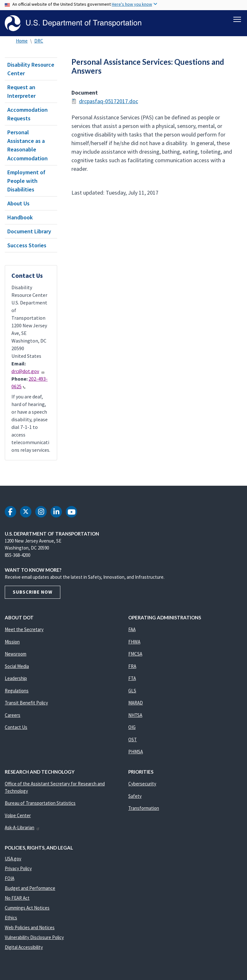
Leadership (16, 678)
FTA (132, 678)
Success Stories (27, 245)
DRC (39, 41)
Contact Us (16, 727)
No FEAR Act (17, 898)
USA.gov (13, 859)
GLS (132, 691)
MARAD (136, 703)
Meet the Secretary (24, 629)
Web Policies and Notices (30, 927)
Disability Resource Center (31, 69)
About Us (18, 203)
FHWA (134, 642)
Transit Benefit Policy (26, 703)
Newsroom (16, 654)
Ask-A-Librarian (22, 827)
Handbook (20, 217)
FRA (132, 666)
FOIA (10, 878)
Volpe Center (18, 815)
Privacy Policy (18, 868)
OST (133, 740)
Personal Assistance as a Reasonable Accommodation (27, 145)
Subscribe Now (33, 592)
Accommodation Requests (27, 114)
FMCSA (135, 654)
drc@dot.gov (28, 371)
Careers (13, 715)
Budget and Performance (30, 888)
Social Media (17, 666)
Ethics (11, 918)
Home (22, 41)
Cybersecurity (142, 784)
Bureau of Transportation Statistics (40, 803)
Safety (135, 796)
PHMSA (136, 752)
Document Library (29, 231)
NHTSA (135, 715)
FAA (132, 629)
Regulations (17, 691)
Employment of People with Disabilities (26, 181)
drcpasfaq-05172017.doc (109, 101)
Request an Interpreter (21, 91)
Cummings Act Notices (27, 908)
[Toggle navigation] (237, 19)
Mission (12, 642)
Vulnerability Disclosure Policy (34, 937)
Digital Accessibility (24, 947)
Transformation (144, 808)
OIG (132, 727)
